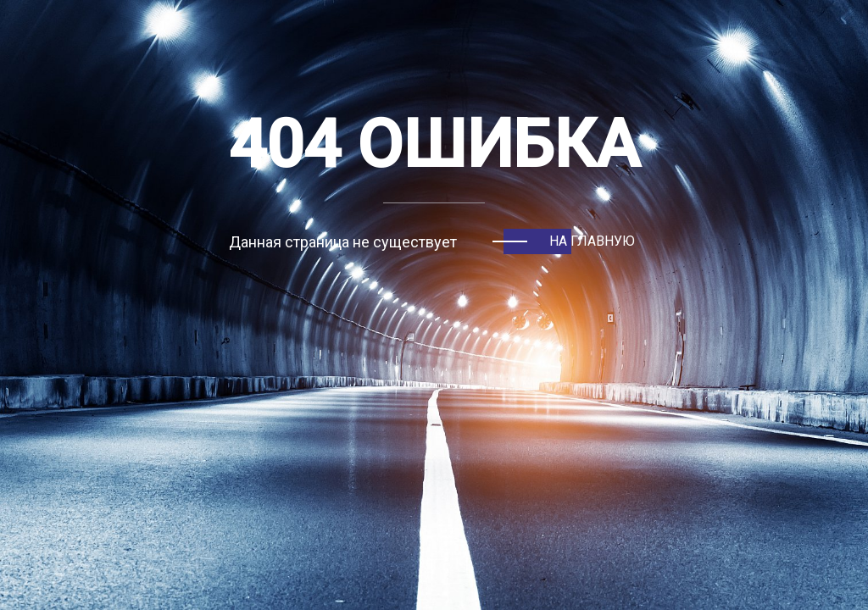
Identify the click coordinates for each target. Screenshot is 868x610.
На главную (592, 241)
